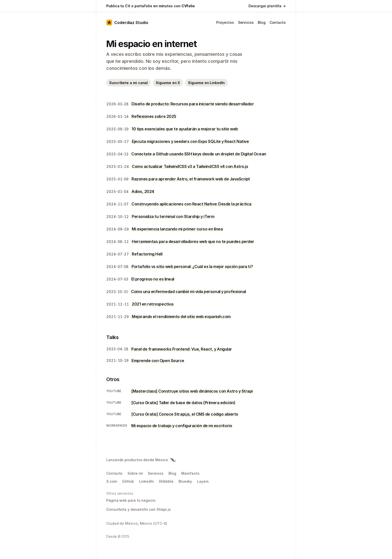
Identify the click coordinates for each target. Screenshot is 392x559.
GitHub (128, 481)
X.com (112, 481)
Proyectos (225, 22)
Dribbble (166, 481)
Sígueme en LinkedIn (206, 83)
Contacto (278, 22)
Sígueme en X (168, 83)
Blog (262, 22)
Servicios (246, 22)
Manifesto (190, 473)
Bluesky (185, 481)
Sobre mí (135, 473)
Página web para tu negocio (131, 500)
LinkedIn (146, 481)
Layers (203, 481)
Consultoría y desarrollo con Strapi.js (138, 509)
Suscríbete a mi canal (128, 83)
